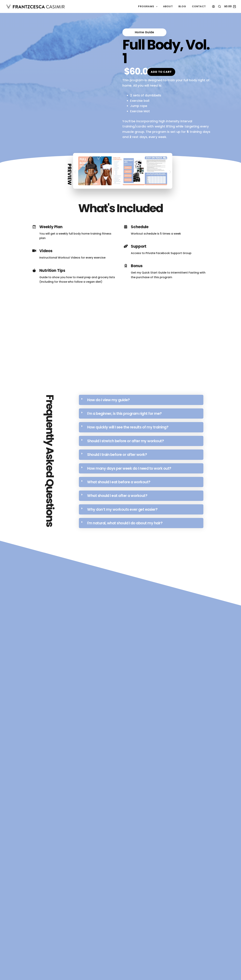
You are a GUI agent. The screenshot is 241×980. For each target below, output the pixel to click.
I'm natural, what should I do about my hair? (125, 522)
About (168, 6)
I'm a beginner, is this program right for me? (124, 412)
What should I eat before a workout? (119, 481)
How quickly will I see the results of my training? (128, 426)
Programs (148, 7)
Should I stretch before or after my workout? (126, 440)
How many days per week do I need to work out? (129, 467)
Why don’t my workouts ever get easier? (122, 508)
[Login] (213, 6)
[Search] (220, 6)
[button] (135, 32)
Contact (199, 6)
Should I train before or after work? (117, 454)
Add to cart (161, 71)
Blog (182, 6)
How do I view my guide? (109, 399)
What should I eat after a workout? (117, 495)
